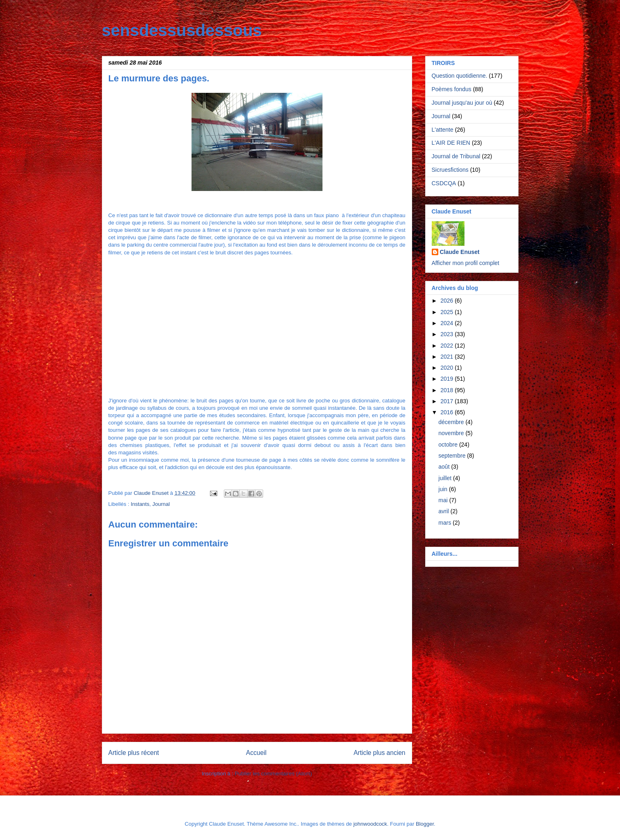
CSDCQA (444, 183)
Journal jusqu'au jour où (462, 103)
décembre (452, 422)
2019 (448, 379)
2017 (448, 401)
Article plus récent (134, 753)
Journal (161, 504)
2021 (448, 357)
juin (444, 489)
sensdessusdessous (182, 30)
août (445, 467)
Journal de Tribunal (456, 156)
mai (444, 500)
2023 (448, 334)
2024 (448, 323)
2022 (448, 346)
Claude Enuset (460, 252)
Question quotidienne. (460, 76)
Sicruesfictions (450, 170)
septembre (453, 456)
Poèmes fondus (452, 89)
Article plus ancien (380, 753)
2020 (448, 368)
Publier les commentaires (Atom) (274, 774)
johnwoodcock (370, 824)
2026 (448, 301)
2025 (448, 312)
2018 (448, 390)
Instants (140, 504)
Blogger (425, 824)
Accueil (256, 753)
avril (444, 511)
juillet (446, 478)
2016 (448, 412)
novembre (452, 433)
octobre (449, 445)
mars (445, 523)
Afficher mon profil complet (466, 263)
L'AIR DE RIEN (451, 143)
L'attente (443, 130)
